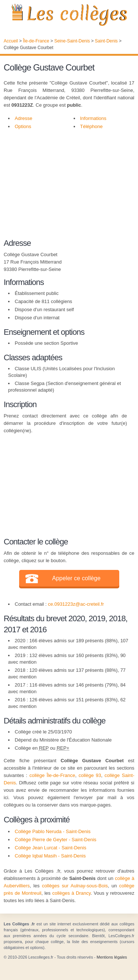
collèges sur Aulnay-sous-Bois (75, 886)
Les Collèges (69, 15)
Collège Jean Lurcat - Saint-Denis (50, 848)
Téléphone (91, 126)
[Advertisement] (65, 188)
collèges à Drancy (71, 893)
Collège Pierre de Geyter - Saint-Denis (56, 840)
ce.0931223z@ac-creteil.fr (76, 604)
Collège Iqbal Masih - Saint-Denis (50, 856)
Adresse (24, 118)
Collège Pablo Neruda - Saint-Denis (53, 831)
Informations (93, 118)
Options (23, 126)
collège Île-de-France (52, 775)
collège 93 (90, 775)
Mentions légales (112, 957)
